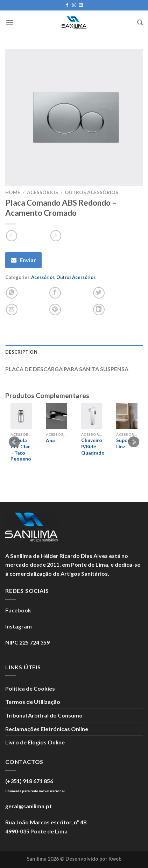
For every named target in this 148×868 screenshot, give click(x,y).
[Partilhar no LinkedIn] (99, 310)
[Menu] (9, 23)
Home (13, 192)
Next (134, 442)
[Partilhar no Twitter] (99, 293)
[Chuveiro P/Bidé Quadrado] (92, 416)
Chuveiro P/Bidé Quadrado (93, 446)
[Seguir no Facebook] (67, 5)
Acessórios (43, 192)
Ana (50, 441)
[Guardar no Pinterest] (55, 310)
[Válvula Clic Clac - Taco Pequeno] (21, 416)
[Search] (140, 23)
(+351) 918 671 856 (29, 781)
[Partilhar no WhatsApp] (12, 293)
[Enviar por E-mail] (12, 310)
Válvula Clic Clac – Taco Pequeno (21, 450)
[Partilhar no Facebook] (55, 293)
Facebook (18, 610)
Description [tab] (21, 352)
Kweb (115, 859)
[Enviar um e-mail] (81, 5)
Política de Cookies (30, 688)
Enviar (28, 260)
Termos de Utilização (33, 702)
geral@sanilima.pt (29, 806)
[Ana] (57, 416)
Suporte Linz (126, 443)
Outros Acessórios (91, 192)
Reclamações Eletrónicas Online (47, 729)
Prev (14, 442)
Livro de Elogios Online (35, 742)
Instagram (19, 626)
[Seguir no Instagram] (74, 5)
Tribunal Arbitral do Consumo (44, 715)
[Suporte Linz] (127, 416)
